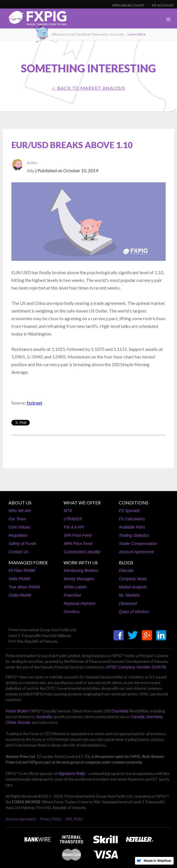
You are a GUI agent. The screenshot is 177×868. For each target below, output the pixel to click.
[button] (168, 20)
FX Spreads (129, 511)
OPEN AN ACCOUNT (128, 5)
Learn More (137, 34)
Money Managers (79, 579)
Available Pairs (132, 527)
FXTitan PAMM (22, 571)
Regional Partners (79, 603)
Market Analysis (133, 587)
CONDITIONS (134, 503)
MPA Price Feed (78, 544)
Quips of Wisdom (134, 612)
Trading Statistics (134, 535)
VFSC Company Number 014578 (136, 667)
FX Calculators (132, 519)
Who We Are (20, 511)
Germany (155, 717)
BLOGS (126, 562)
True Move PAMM (24, 587)
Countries (120, 711)
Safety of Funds (22, 544)
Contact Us (18, 552)
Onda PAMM (20, 595)
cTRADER (73, 519)
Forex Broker (17, 711)
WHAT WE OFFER (82, 503)
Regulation (18, 535)
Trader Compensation (138, 544)
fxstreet (34, 403)
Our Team (17, 519)
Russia (24, 722)
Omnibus (71, 612)
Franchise (72, 595)
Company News (133, 579)
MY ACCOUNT (163, 5)
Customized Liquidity (82, 552)
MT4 (68, 511)
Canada (137, 717)
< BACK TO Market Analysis (89, 88)
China (11, 722)
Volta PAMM (19, 579)
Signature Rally (72, 773)
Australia (44, 717)
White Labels (75, 587)
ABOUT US (20, 503)
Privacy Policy (51, 819)
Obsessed (128, 603)
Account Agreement (136, 552)
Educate (126, 571)
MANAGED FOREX (28, 562)
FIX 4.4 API (74, 527)
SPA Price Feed (77, 535)
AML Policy (74, 819)
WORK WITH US (81, 562)
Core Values (19, 527)
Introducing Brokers (81, 571)
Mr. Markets (129, 595)
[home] (33, 20)
